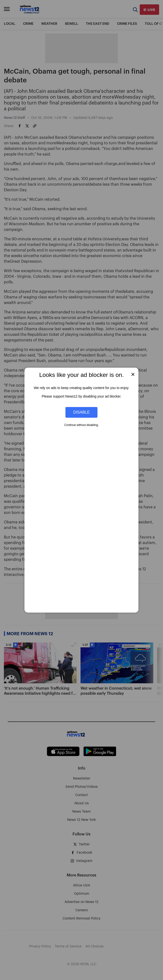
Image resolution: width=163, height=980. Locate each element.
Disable (81, 412)
